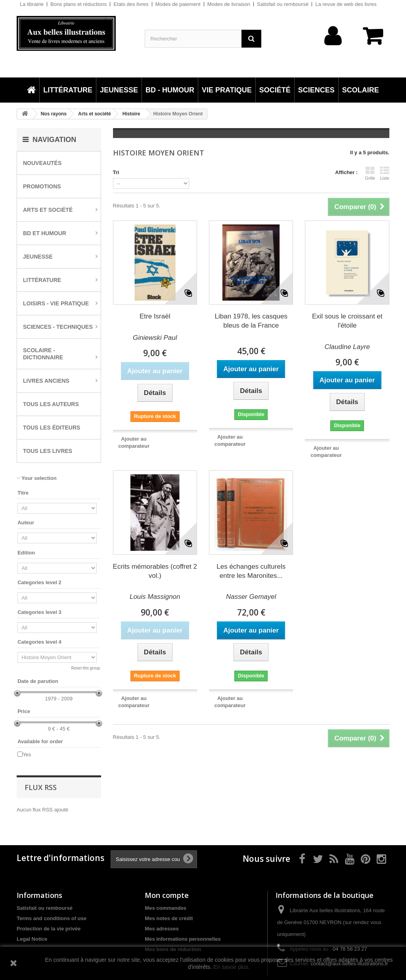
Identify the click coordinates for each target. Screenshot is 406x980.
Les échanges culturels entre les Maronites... (251, 571)
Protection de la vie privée (49, 929)
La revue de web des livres (346, 4)
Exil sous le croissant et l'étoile (347, 321)
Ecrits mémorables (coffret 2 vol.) (155, 571)
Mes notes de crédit (169, 918)
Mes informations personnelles (183, 939)
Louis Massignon (155, 597)
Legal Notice (32, 939)
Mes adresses (162, 929)
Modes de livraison (229, 4)
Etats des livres (131, 4)
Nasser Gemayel (251, 597)
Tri (116, 172)
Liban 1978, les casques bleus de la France (251, 321)
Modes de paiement (178, 4)
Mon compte (167, 895)
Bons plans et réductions (79, 4)
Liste (385, 173)
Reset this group (86, 668)
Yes (27, 755)
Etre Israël (155, 316)
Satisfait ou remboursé (283, 4)
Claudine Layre (347, 347)
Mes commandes (166, 908)
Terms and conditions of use (52, 918)
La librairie (32, 4)
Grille (370, 173)
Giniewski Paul (155, 338)
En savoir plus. (232, 967)
